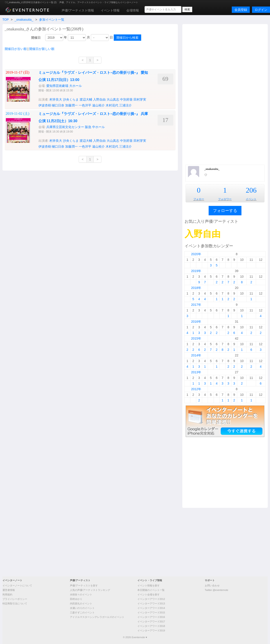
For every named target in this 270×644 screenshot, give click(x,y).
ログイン (261, 10)
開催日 (36, 38)
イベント (251, 199)
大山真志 (113, 99)
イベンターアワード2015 (151, 612)
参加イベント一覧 (52, 20)
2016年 (196, 322)
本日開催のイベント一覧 (151, 590)
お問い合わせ (212, 585)
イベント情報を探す (148, 585)
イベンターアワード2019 (151, 630)
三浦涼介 (125, 105)
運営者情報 (9, 590)
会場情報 (133, 10)
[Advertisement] (225, 94)
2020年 (196, 254)
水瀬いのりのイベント (82, 608)
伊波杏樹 (45, 105)
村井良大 (56, 99)
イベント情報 (110, 10)
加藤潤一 (71, 105)
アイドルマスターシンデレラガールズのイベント (97, 617)
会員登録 (241, 10)
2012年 (196, 389)
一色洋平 (85, 105)
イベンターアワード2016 (151, 617)
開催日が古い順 (16, 49)
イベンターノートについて (17, 585)
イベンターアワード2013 (151, 603)
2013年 (196, 372)
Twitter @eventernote (217, 590)
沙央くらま (71, 99)
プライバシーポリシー (15, 599)
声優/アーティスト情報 (78, 10)
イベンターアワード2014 (151, 608)
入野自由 (99, 99)
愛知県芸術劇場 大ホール (64, 86)
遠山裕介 (98, 105)
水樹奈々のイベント (81, 594)
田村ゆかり (76, 599)
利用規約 (7, 594)
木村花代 (112, 105)
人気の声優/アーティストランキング (90, 590)
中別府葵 (126, 99)
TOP (6, 20)
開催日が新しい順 (42, 49)
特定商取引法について (15, 603)
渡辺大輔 (86, 99)
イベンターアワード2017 (151, 621)
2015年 (196, 338)
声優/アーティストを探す (84, 585)
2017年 (196, 305)
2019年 (196, 271)
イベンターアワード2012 (151, 599)
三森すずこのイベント (82, 612)
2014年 (196, 355)
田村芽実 (140, 99)
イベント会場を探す (148, 594)
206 (251, 190)
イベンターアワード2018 (151, 626)
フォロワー (225, 199)
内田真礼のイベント (81, 603)
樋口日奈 (58, 105)
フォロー (199, 199)
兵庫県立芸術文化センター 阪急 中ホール (76, 127)
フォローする (225, 211)
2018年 (196, 288)
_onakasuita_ (24, 20)
